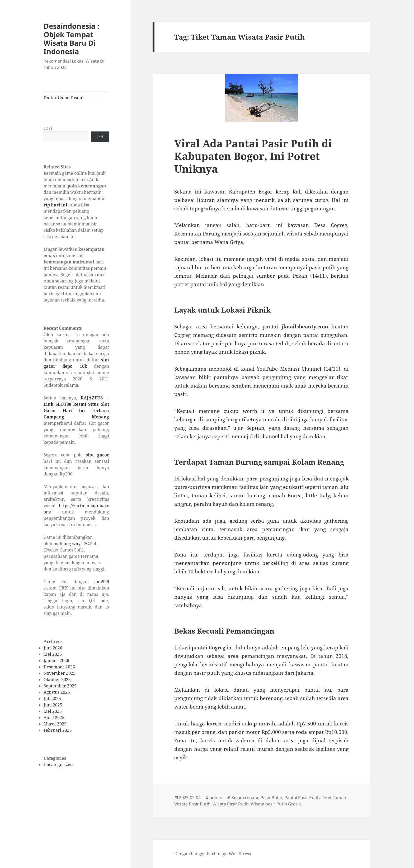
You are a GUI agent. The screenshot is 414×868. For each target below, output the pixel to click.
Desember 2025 (59, 667)
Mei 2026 (53, 654)
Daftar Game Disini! (63, 98)
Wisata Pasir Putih (231, 804)
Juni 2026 (53, 648)
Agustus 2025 (57, 692)
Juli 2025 (52, 699)
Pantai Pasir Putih (302, 798)
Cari (48, 128)
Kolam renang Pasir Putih (257, 798)
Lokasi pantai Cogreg (200, 648)
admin (216, 798)
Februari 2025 (58, 730)
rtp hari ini (55, 205)
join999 (102, 582)
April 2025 (54, 718)
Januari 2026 (56, 661)
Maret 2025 (55, 724)
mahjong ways (68, 544)
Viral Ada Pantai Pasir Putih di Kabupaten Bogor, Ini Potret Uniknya (253, 156)
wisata (294, 234)
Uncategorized (58, 765)
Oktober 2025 (57, 680)
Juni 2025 (53, 705)
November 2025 (60, 673)
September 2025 (60, 686)
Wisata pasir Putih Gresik (276, 804)
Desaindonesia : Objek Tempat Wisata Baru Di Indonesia (71, 39)
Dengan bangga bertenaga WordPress (213, 854)
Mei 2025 (53, 711)
